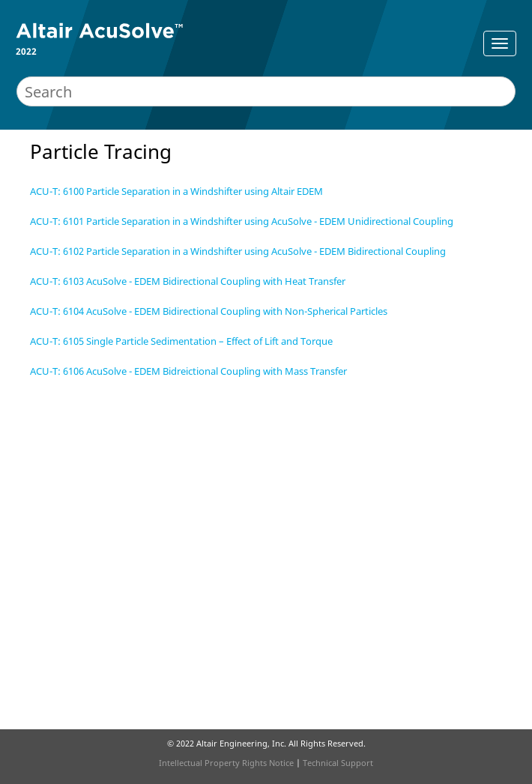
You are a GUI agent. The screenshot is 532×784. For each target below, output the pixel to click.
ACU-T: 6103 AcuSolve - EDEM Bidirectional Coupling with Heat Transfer (188, 281)
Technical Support (338, 763)
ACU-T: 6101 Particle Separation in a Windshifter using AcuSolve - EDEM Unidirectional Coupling (242, 221)
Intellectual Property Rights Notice (226, 763)
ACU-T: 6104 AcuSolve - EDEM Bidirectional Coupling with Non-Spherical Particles (209, 311)
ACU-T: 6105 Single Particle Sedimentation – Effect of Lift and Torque (181, 341)
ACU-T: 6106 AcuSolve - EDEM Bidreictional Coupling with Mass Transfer (188, 371)
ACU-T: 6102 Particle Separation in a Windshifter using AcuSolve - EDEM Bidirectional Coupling (238, 251)
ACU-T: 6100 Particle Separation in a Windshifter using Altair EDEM (176, 191)
